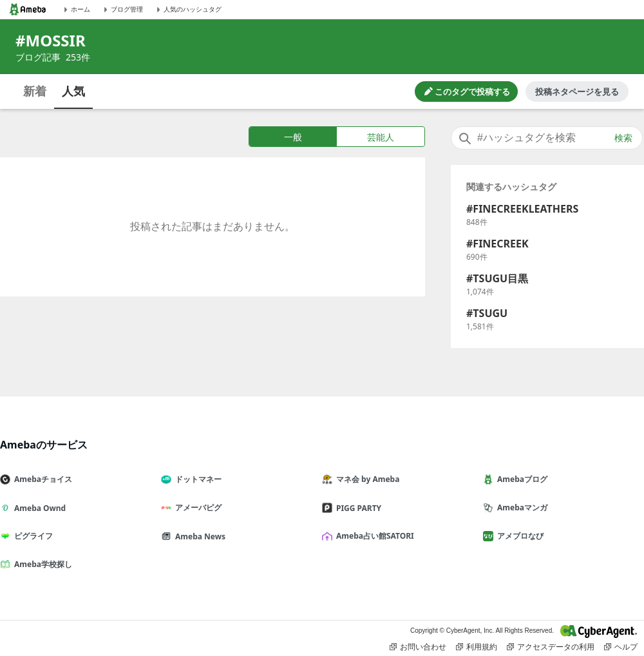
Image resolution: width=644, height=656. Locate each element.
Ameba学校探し (41, 564)
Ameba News (198, 536)
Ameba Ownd (38, 508)
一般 (293, 137)
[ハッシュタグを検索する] (547, 138)
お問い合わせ (418, 647)
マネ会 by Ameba (366, 479)
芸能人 (381, 137)
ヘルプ (621, 647)
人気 (73, 91)
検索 (623, 138)
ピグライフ (32, 536)
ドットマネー (196, 479)
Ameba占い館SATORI (373, 536)
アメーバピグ (196, 507)
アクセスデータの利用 (551, 647)
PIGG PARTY (357, 508)
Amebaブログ (520, 479)
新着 (35, 91)
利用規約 (477, 647)
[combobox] (547, 138)
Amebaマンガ (520, 507)
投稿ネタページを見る (577, 92)
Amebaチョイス (41, 479)
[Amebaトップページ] (28, 9)
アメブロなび (518, 536)
